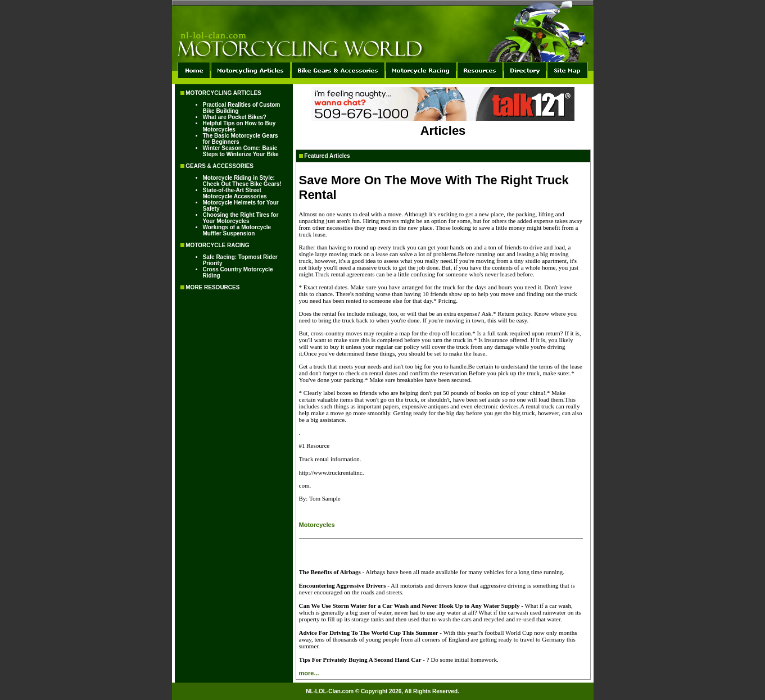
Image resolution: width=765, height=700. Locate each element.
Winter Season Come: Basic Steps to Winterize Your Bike (241, 151)
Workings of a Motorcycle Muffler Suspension (237, 230)
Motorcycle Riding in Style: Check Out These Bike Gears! (242, 181)
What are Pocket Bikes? (235, 117)
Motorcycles (317, 525)
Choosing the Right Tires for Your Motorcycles (241, 218)
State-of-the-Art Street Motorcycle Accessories (235, 193)
